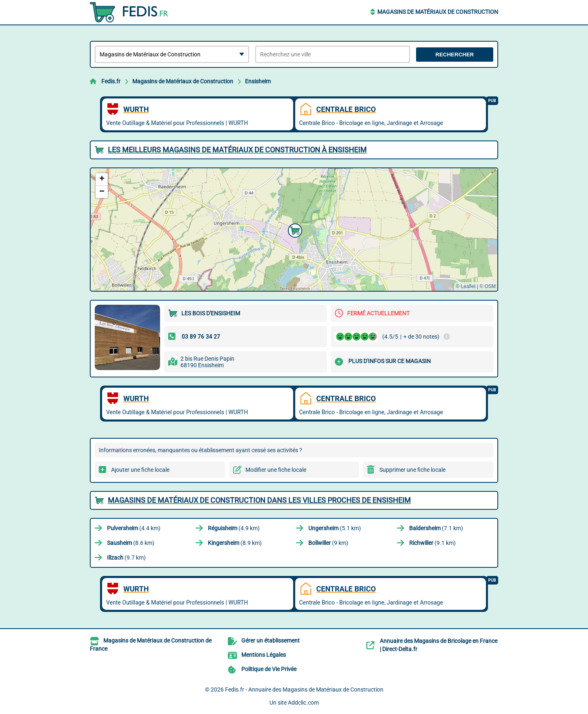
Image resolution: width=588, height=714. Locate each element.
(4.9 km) (234, 528)
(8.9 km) (235, 543)
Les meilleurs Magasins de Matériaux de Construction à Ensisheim (237, 150)
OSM (490, 286)
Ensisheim (258, 81)
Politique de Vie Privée (269, 669)
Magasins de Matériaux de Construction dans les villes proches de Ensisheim (259, 500)
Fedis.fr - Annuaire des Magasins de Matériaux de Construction (304, 689)
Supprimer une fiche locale (412, 470)
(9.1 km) (432, 543)
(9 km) (328, 543)
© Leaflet (465, 286)
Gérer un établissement (271, 640)
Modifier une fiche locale (276, 470)
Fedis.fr (111, 81)
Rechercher (454, 55)
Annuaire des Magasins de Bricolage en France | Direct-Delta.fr (439, 645)
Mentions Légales (264, 655)
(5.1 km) (335, 528)
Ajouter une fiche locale (140, 470)
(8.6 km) (131, 543)
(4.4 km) (134, 528)
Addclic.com (303, 703)
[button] (294, 230)
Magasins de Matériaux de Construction (438, 12)
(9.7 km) (126, 558)
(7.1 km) (436, 528)
